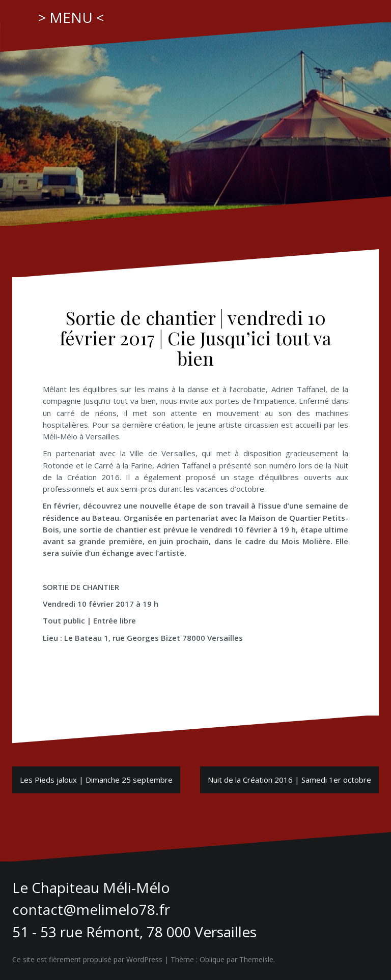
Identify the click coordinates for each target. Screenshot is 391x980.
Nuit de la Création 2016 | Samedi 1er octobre (289, 780)
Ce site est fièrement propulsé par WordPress (87, 959)
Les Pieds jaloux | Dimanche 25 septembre (96, 780)
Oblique (212, 959)
